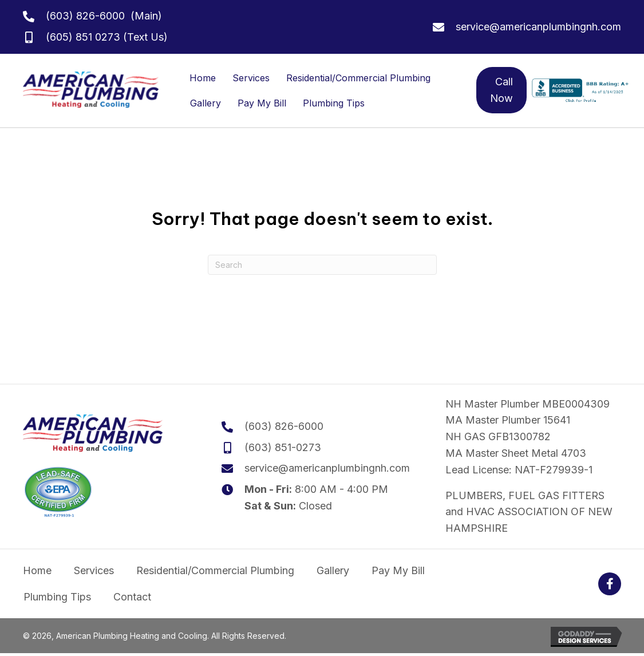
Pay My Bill (262, 103)
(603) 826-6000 (85, 16)
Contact (132, 597)
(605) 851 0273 (83, 37)
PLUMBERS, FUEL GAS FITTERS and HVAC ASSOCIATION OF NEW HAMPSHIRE (529, 512)
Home (203, 78)
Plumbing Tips (334, 103)
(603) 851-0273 (283, 447)
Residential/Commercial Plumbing (358, 78)
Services (251, 78)
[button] (610, 584)
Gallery (206, 103)
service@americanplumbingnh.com (538, 27)
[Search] (322, 265)
